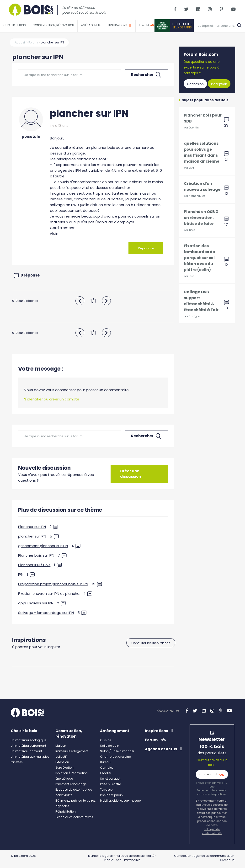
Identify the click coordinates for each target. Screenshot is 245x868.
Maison (61, 745)
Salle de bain (110, 745)
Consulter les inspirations (151, 643)
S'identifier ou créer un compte (52, 399)
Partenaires (132, 860)
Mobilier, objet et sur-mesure (120, 800)
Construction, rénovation (53, 25)
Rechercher (146, 75)
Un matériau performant (28, 745)
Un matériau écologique (29, 740)
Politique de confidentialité (212, 831)
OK (222, 775)
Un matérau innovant (26, 751)
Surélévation (64, 767)
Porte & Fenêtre (110, 784)
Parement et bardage (71, 784)
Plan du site (113, 860)
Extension (62, 762)
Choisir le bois (15, 25)
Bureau (105, 762)
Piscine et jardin (111, 795)
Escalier (106, 773)
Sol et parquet (110, 778)
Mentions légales (100, 855)
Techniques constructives (74, 817)
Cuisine (106, 740)
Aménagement (91, 25)
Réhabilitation (66, 811)
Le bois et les (182, 26)
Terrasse (106, 789)
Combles (107, 767)
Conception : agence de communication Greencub (204, 858)
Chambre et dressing (116, 756)
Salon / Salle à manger (117, 751)
